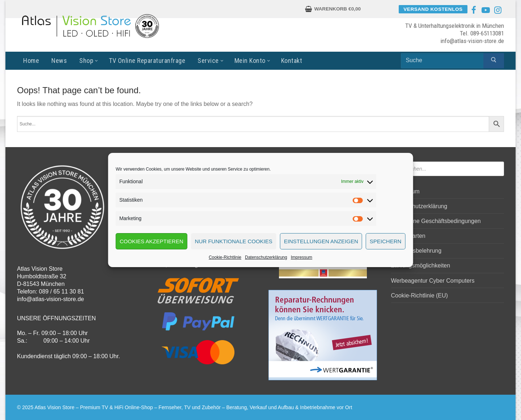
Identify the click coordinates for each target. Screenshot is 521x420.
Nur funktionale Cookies (234, 241)
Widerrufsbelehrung (416, 251)
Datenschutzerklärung (266, 257)
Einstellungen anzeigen (321, 241)
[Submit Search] (494, 61)
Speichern (386, 241)
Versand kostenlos (433, 9)
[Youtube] (486, 10)
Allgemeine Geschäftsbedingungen (436, 221)
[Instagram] (498, 10)
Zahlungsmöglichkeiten (421, 265)
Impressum (302, 257)
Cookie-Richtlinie (225, 257)
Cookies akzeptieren (152, 241)
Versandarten (408, 236)
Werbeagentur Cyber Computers (433, 281)
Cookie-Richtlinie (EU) (420, 295)
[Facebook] (474, 10)
